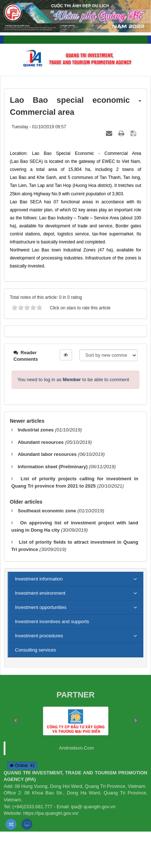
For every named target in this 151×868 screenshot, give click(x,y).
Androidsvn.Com (76, 748)
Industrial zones (36, 430)
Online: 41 (22, 766)
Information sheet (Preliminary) (53, 467)
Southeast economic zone (47, 511)
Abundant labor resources (47, 454)
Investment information (39, 579)
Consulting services (35, 650)
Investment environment (40, 593)
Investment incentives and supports (52, 621)
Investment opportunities (41, 607)
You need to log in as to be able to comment (73, 380)
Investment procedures (39, 636)
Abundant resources (41, 442)
